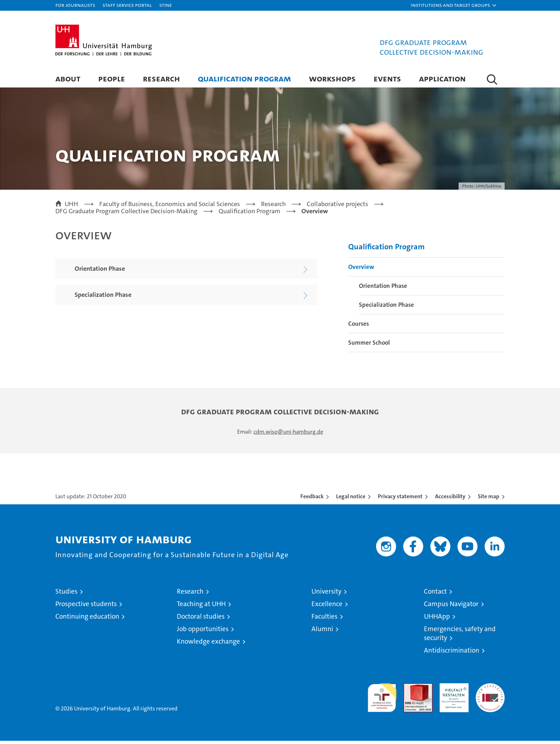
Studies (66, 595)
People (112, 78)
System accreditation (490, 694)
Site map (489, 500)
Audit (410, 690)
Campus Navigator (451, 607)
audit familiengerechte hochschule (382, 698)
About (68, 78)
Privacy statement (400, 500)
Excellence (327, 607)
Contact (435, 595)
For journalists (75, 5)
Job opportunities (203, 632)
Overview (361, 270)
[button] (454, 5)
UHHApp (437, 620)
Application (442, 78)
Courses (359, 327)
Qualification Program (244, 78)
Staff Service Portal (127, 5)
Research (161, 78)
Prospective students (86, 607)
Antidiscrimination (452, 653)
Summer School (369, 346)
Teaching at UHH (201, 607)
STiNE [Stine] (166, 5)
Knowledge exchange (208, 645)
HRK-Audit (452, 690)
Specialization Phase (386, 308)
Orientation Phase (383, 289)
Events (387, 78)
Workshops (332, 78)
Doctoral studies (201, 620)
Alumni (322, 632)
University (326, 595)
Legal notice (351, 500)
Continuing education (87, 620)
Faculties (324, 620)
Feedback (312, 500)
